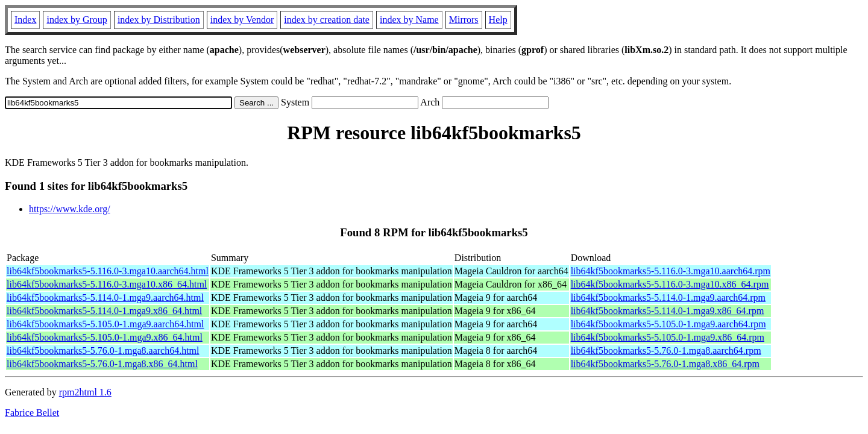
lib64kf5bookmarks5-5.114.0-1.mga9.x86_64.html (104, 311)
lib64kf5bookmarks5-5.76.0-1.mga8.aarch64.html (103, 351)
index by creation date (327, 20)
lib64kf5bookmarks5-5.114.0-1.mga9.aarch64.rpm (668, 297)
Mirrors (464, 20)
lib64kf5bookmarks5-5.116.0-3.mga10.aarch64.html (108, 271)
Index (25, 20)
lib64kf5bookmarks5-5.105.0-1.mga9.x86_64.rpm (668, 337)
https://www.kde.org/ (70, 209)
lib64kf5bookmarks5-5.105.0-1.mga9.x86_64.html (105, 337)
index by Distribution (159, 20)
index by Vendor (242, 20)
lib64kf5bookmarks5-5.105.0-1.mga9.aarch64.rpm (668, 324)
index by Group (77, 20)
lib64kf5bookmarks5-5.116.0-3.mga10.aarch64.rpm (671, 271)
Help (498, 20)
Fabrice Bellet (32, 413)
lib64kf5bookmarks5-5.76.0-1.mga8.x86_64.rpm (665, 364)
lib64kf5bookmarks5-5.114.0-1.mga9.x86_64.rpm (668, 311)
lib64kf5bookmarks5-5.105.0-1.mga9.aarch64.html (105, 324)
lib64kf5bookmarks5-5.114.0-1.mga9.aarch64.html (105, 297)
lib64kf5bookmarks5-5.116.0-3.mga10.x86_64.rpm (670, 284)
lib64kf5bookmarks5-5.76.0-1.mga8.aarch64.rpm (666, 351)
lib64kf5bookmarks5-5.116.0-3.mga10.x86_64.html (107, 284)
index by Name (409, 20)
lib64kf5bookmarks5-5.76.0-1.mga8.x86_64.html (102, 364)
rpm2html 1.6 (85, 392)
